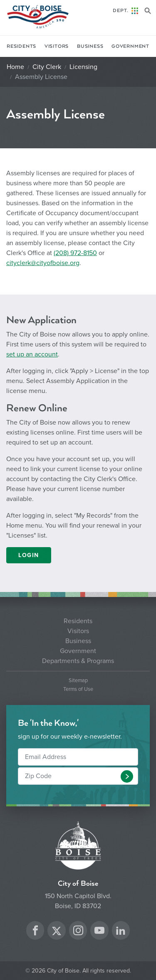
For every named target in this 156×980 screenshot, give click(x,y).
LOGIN (29, 555)
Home (15, 67)
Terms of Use (78, 689)
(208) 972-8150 (75, 253)
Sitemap (78, 681)
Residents (21, 46)
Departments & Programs (78, 661)
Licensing (83, 67)
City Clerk (47, 67)
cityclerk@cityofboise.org (43, 263)
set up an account (32, 354)
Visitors (57, 46)
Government (130, 46)
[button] (127, 776)
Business (90, 46)
